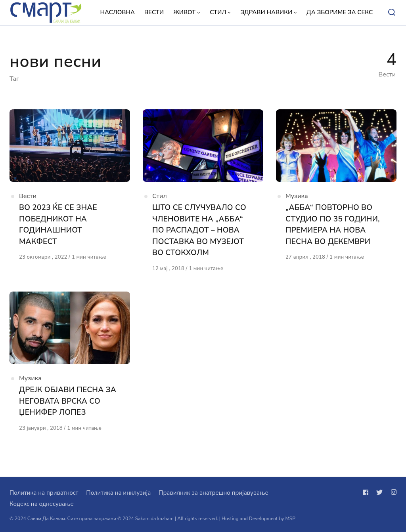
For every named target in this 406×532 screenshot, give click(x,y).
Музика (297, 196)
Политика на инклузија (118, 493)
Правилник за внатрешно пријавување (213, 493)
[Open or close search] (392, 13)
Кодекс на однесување (42, 504)
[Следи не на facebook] (367, 492)
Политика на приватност (44, 493)
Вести (28, 196)
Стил (160, 196)
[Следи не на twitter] (379, 492)
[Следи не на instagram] (392, 492)
